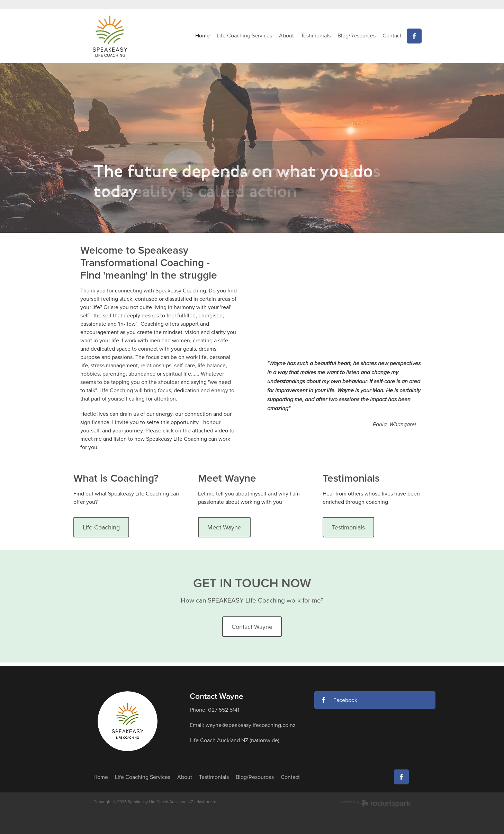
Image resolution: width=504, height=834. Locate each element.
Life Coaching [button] (101, 527)
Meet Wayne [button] (224, 527)
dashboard (206, 802)
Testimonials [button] (348, 527)
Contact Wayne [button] (252, 627)
